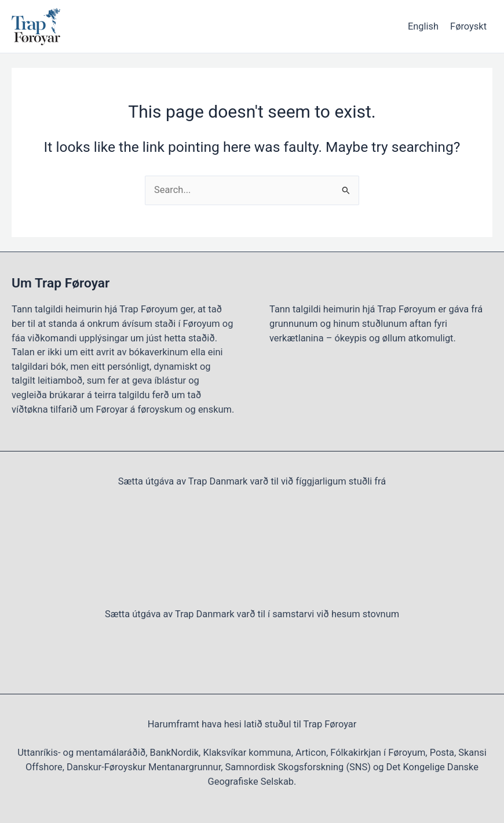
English (423, 26)
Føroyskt (468, 26)
